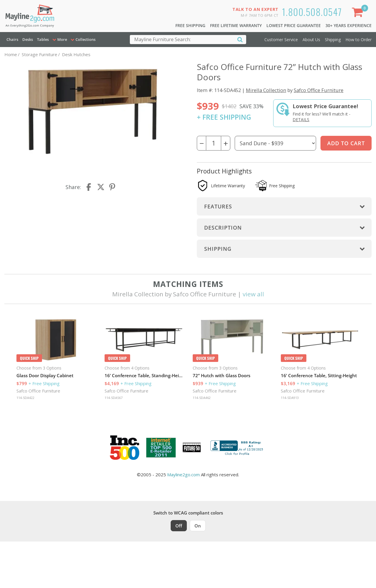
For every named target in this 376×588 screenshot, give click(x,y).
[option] (56, 359)
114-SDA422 (25, 398)
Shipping (333, 40)
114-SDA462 (202, 398)
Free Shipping (190, 25)
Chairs (12, 39)
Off (179, 526)
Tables (43, 39)
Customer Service (281, 40)
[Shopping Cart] (359, 13)
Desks (28, 39)
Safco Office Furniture (319, 90)
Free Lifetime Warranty (236, 25)
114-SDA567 (114, 398)
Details (301, 120)
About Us (311, 40)
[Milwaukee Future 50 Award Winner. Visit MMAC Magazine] (192, 447)
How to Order (359, 40)
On (198, 526)
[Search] (240, 39)
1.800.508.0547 (312, 12)
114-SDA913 (290, 398)
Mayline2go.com (183, 475)
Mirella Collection (266, 90)
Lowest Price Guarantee (294, 25)
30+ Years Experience (349, 25)
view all (253, 294)
